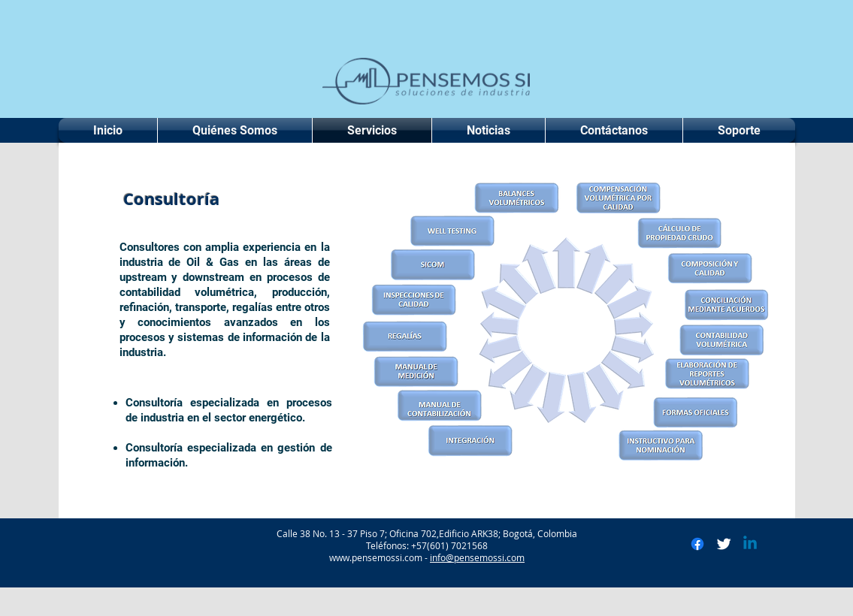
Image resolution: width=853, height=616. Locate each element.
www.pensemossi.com (376, 557)
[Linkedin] (750, 544)
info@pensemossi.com (477, 557)
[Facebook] (697, 544)
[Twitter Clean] (724, 544)
